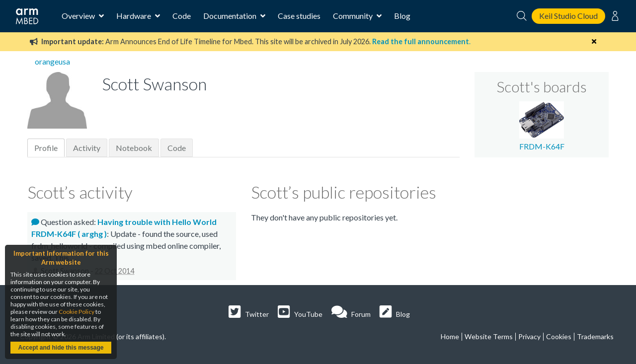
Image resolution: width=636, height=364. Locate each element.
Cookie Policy (77, 312)
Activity (87, 148)
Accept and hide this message (61, 348)
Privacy (529, 336)
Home (450, 336)
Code (182, 16)
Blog (402, 16)
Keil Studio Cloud (568, 16)
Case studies (299, 16)
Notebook (134, 148)
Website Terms (489, 336)
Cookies (559, 336)
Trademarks (595, 336)
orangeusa (52, 61)
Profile (46, 148)
